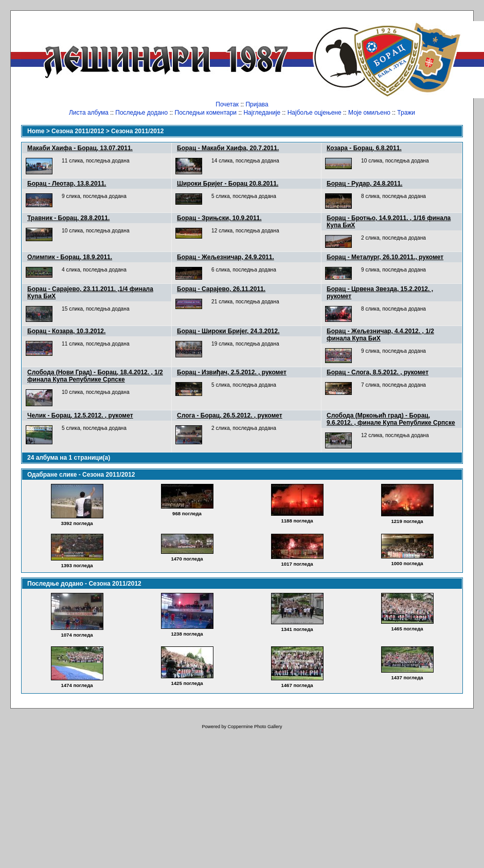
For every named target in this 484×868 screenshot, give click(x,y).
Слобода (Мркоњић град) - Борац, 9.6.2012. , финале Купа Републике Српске (391, 419)
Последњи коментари (206, 113)
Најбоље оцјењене (315, 113)
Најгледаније (262, 113)
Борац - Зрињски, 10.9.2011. (219, 218)
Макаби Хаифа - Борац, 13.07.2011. (80, 148)
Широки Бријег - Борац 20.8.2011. (228, 184)
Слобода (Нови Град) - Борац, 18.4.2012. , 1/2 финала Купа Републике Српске (95, 376)
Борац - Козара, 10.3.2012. (66, 331)
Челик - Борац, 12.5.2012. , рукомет (80, 415)
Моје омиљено (369, 113)
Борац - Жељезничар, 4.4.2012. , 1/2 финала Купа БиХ (380, 335)
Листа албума (89, 113)
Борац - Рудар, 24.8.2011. (364, 184)
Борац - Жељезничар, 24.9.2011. (226, 257)
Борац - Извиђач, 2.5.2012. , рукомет (232, 372)
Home (36, 131)
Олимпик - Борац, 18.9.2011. (70, 257)
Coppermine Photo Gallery (255, 727)
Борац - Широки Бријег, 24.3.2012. (228, 331)
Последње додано (141, 113)
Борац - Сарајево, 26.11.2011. (221, 289)
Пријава (257, 104)
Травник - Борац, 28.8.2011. (68, 218)
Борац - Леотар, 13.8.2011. (67, 184)
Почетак (227, 104)
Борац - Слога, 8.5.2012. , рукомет (378, 372)
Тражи (406, 113)
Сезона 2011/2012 (78, 131)
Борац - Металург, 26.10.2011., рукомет (385, 257)
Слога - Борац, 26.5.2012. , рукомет (230, 415)
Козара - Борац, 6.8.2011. (364, 148)
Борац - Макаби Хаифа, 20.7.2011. (228, 148)
